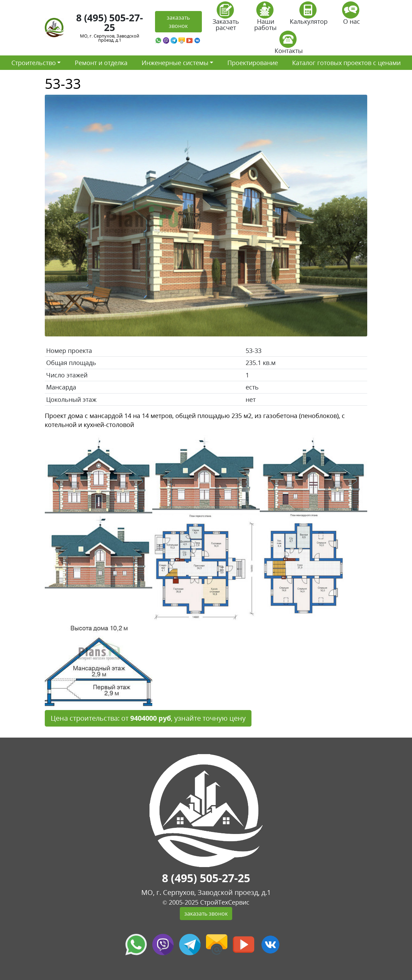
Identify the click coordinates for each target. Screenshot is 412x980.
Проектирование (253, 63)
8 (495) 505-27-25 (110, 22)
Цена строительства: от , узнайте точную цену (148, 718)
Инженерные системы (175, 63)
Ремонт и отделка (101, 63)
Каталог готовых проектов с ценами (346, 63)
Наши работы (265, 18)
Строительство (34, 63)
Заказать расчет (226, 18)
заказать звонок (178, 22)
